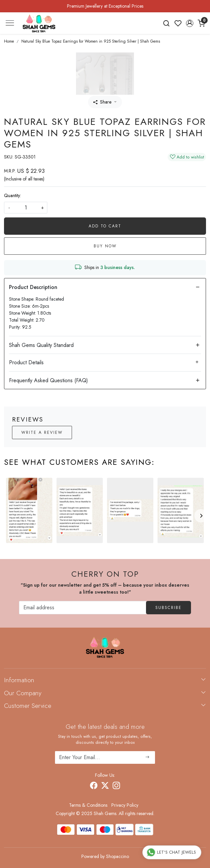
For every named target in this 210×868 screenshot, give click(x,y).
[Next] (201, 516)
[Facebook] (94, 786)
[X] (105, 786)
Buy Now (105, 246)
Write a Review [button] (42, 433)
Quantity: (12, 195)
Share (102, 102)
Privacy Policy (125, 805)
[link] (166, 23)
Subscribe (168, 608)
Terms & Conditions (88, 805)
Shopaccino (117, 856)
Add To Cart (105, 226)
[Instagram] (116, 786)
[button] (189, 23)
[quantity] (26, 208)
